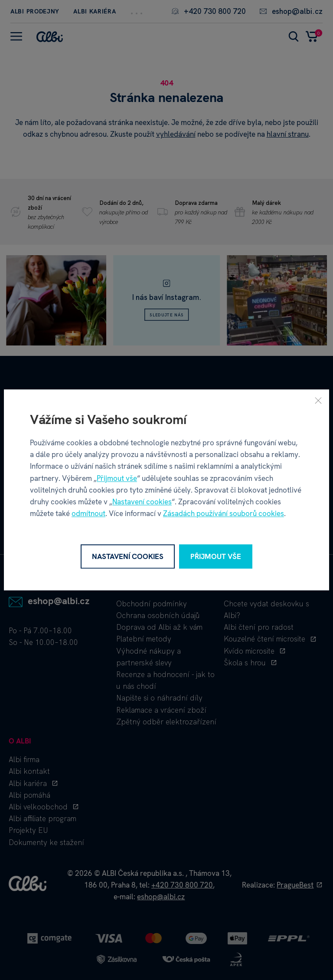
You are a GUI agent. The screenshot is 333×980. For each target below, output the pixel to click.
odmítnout (88, 514)
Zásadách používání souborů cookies (224, 514)
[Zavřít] (318, 400)
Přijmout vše (117, 478)
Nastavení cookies (142, 502)
